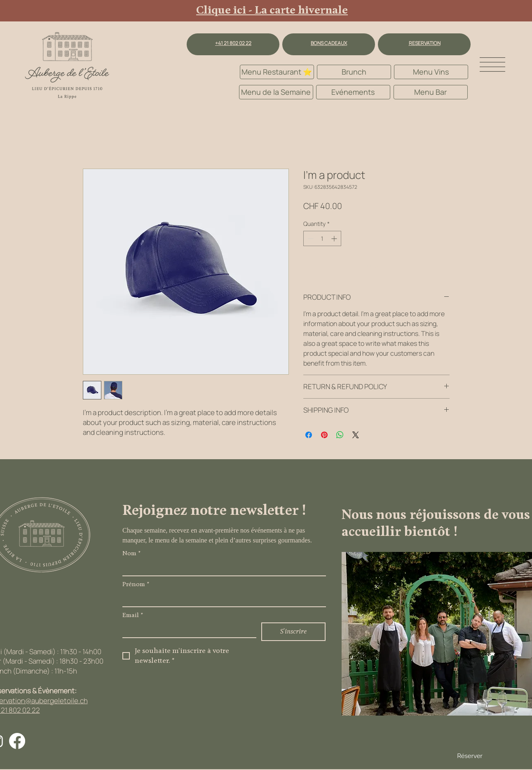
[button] (492, 65)
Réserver (470, 756)
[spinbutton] (322, 238)
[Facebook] (17, 741)
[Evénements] (353, 92)
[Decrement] (310, 238)
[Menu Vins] (431, 72)
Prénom (136, 585)
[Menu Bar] (431, 92)
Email (133, 616)
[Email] (187, 630)
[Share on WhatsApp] (340, 435)
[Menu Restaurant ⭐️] (277, 72)
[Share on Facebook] (309, 435)
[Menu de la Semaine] (276, 92)
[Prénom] (222, 599)
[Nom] (222, 568)
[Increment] (335, 238)
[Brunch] (354, 72)
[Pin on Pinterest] (324, 435)
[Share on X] (356, 435)
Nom (131, 554)
